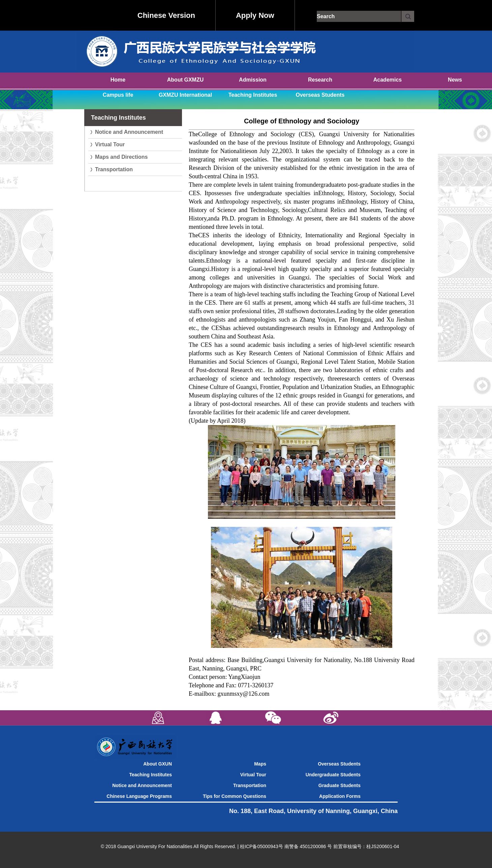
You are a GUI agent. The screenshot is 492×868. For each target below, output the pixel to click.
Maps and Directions (121, 157)
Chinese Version (166, 15)
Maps (260, 764)
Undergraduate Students (333, 775)
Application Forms (340, 796)
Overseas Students (339, 764)
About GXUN (158, 764)
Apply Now (255, 15)
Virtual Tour (110, 144)
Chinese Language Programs (139, 796)
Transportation (114, 169)
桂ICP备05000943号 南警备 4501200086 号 (286, 846)
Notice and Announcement (129, 132)
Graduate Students (340, 785)
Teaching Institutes (150, 775)
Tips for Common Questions (235, 796)
